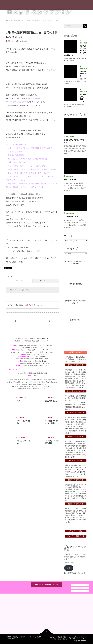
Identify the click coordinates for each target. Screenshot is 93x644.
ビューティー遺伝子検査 (75, 536)
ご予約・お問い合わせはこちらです (47, 585)
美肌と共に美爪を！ (71, 180)
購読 (69, 568)
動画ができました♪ (51, 401)
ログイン (28, 305)
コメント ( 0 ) (19, 281)
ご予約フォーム (38, 348)
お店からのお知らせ (22, 41)
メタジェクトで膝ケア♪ (72, 217)
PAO (18, 401)
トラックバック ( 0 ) (46, 281)
